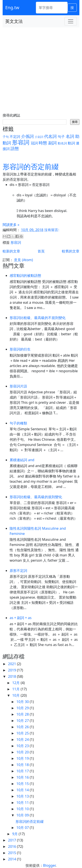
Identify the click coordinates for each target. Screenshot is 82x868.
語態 (15, 148)
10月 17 (23, 771)
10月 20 (23, 752)
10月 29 (23, 708)
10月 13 (23, 796)
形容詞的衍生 (20, 349)
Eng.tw (12, 8)
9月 (15, 834)
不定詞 (15, 137)
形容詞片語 (18, 386)
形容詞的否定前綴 (31, 166)
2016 (13, 846)
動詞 (71, 143)
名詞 (70, 136)
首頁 (41, 251)
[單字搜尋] (52, 8)
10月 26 (23, 727)
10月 (16, 695)
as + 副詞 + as (21, 618)
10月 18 (23, 765)
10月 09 (23, 815)
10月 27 (23, 721)
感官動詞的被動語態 (25, 275)
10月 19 (23, 758)
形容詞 (21, 142)
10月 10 (23, 809)
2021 (13, 664)
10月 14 (23, 790)
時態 (43, 143)
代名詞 (50, 136)
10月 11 (23, 803)
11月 (16, 689)
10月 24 (23, 739)
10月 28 (23, 714)
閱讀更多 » (11, 225)
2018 (13, 676)
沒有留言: (52, 230)
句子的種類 (18, 423)
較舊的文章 (71, 251)
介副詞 (39, 137)
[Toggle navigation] (71, 21)
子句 (6, 137)
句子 (61, 137)
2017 (13, 840)
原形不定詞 (18, 571)
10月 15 (23, 784)
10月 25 (23, 733)
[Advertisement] (41, 70)
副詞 (52, 143)
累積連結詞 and (22, 460)
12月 (16, 683)
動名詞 (62, 143)
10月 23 (23, 746)
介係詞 (27, 136)
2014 (13, 859)
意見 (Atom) (23, 260)
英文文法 (14, 21)
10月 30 (23, 702)
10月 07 (23, 828)
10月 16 (23, 777)
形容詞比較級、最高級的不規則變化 (38, 318)
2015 (13, 853)
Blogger (49, 865)
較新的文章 (11, 251)
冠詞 (34, 143)
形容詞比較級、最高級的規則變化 (36, 497)
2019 (13, 670)
